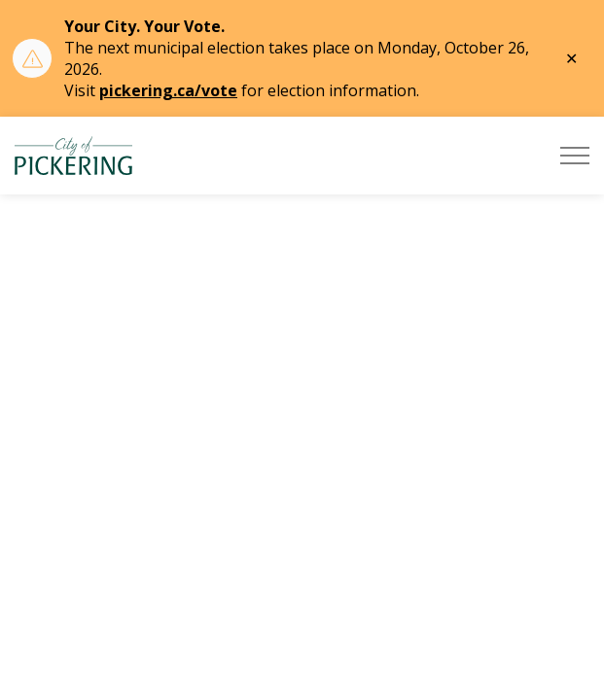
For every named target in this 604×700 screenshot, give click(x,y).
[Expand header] (575, 156)
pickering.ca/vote (168, 90)
